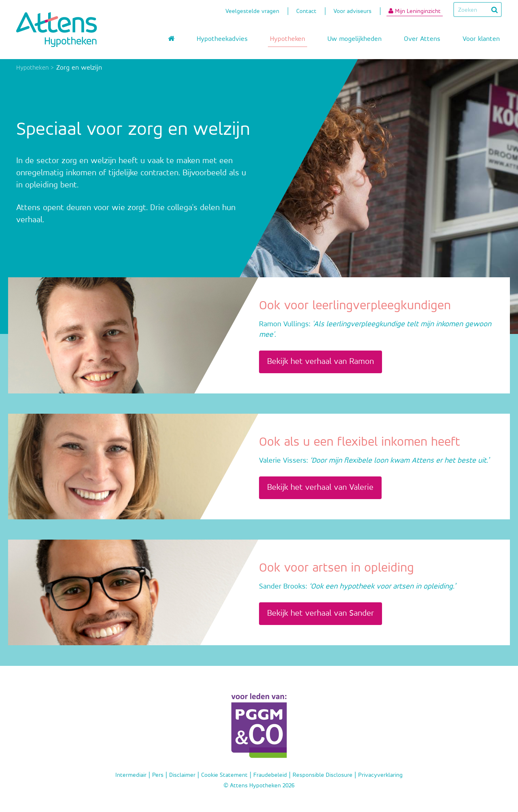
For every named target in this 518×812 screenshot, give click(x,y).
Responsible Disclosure (323, 775)
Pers (158, 775)
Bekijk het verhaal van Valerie (320, 488)
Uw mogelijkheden (355, 39)
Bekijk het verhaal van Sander (321, 613)
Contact (306, 12)
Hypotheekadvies (222, 39)
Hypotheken (288, 39)
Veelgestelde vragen (252, 12)
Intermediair (131, 775)
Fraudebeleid (270, 775)
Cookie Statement (224, 775)
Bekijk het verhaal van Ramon (321, 362)
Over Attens (422, 39)
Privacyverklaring (380, 775)
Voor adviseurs (352, 12)
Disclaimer (182, 775)
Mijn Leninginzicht (415, 11)
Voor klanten (481, 39)
